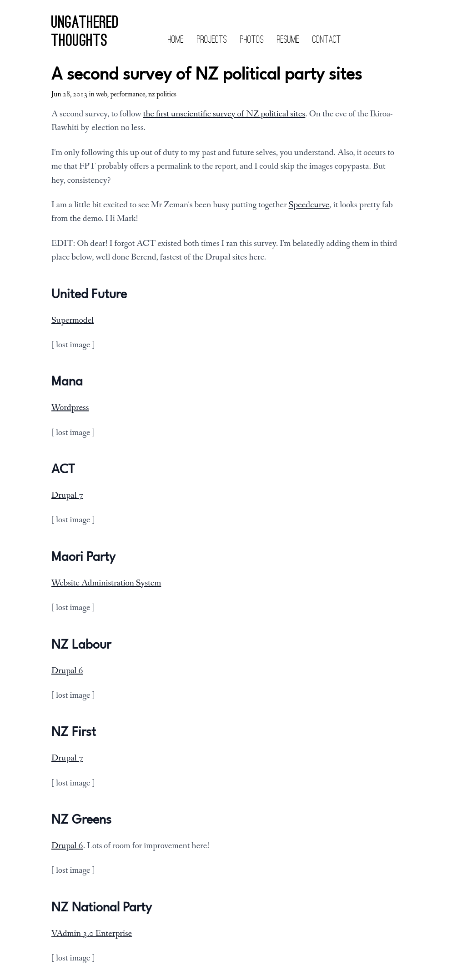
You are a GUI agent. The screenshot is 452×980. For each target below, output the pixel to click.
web (102, 94)
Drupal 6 (67, 671)
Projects (212, 40)
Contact (327, 40)
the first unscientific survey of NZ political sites (224, 114)
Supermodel (73, 320)
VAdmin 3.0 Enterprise (92, 934)
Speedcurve (309, 205)
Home (176, 40)
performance (128, 94)
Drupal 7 (67, 495)
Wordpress (70, 408)
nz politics (162, 94)
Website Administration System (106, 583)
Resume (288, 40)
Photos (252, 40)
